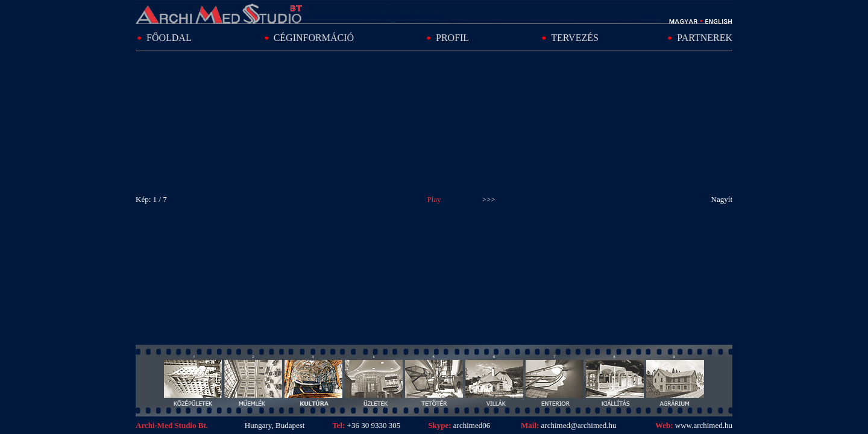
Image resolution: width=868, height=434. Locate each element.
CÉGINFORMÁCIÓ (314, 38)
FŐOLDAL (169, 38)
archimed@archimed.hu (577, 425)
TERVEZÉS (575, 38)
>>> (489, 199)
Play (434, 199)
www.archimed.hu (704, 425)
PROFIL (452, 38)
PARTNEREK (705, 38)
